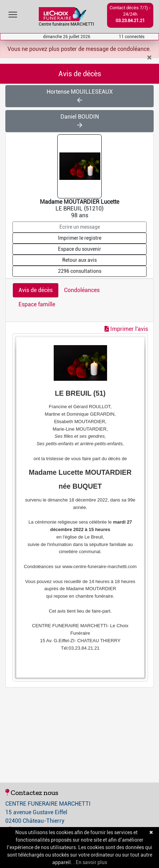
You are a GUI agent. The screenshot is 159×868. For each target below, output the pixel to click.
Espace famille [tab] (37, 304)
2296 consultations (80, 271)
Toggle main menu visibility (13, 13)
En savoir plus (91, 862)
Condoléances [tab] (82, 290)
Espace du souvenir (79, 249)
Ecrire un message (80, 227)
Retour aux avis (79, 260)
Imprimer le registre (80, 238)
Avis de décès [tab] (36, 290)
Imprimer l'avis (126, 329)
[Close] (149, 58)
